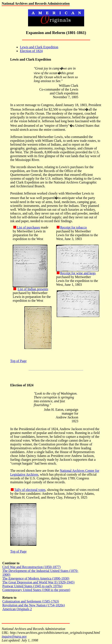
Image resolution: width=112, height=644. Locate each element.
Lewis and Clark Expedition (39, 47)
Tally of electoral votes (30, 490)
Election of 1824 (31, 51)
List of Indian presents (33, 289)
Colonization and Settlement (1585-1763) (31, 601)
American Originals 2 (17, 609)
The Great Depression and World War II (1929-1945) (38, 582)
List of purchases (28, 227)
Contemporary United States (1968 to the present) (36, 590)
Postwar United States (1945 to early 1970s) (32, 586)
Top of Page (18, 361)
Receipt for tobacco (73, 227)
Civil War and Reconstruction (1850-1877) (31, 567)
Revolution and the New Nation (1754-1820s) (34, 605)
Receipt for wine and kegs (78, 273)
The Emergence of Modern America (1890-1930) (36, 578)
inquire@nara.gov (14, 636)
